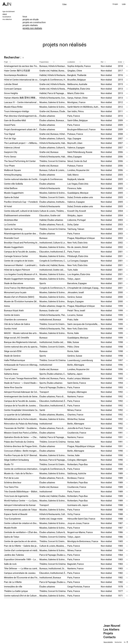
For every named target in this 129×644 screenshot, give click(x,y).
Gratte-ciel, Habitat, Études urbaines (53, 496)
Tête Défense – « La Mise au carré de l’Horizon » (22, 568)
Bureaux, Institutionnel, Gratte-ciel (53, 568)
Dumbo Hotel (10, 329)
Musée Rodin (10, 528)
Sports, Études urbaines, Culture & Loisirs (53, 374)
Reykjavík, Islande (76, 179)
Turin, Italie (73, 270)
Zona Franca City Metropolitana (19, 288)
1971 (120, 596)
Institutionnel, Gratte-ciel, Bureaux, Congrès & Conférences (53, 270)
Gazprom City (11, 152)
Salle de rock (10, 564)
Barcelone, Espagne (77, 283)
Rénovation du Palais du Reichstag (21, 424)
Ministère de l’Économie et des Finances (22, 577)
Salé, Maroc (73, 175)
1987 (120, 523)
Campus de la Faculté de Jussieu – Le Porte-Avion (22, 405)
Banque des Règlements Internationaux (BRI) (22, 342)
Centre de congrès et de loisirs (19, 261)
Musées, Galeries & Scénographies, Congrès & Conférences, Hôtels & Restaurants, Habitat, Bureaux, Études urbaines (53, 419)
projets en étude (31, 19)
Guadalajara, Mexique (78, 193)
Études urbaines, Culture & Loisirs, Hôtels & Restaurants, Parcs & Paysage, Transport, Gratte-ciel (53, 138)
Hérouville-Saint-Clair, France (81, 519)
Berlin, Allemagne (76, 365)
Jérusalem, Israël (76, 292)
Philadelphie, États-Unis (79, 89)
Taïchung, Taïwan (76, 229)
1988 (120, 505)
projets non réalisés (32, 28)
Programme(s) (47, 62)
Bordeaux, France (76, 478)
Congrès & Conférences (51, 179)
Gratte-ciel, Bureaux (49, 152)
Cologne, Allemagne (77, 392)
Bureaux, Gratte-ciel (49, 310)
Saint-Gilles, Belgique (78, 120)
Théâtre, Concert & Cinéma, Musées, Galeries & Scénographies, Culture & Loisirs (53, 324)
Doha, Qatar (73, 224)
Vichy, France (74, 514)
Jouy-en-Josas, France (78, 523)
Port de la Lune (11, 478)
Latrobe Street (11, 84)
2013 (120, 89)
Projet (7, 62)
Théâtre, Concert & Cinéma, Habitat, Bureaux (53, 464)
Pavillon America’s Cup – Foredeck (21, 202)
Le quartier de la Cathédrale (17, 415)
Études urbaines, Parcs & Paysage (53, 428)
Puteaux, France (75, 134)
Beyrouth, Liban (75, 143)
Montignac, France (76, 102)
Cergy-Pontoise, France (79, 587)
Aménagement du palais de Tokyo (21, 510)
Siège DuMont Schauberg (16, 460)
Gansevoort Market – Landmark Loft (22, 265)
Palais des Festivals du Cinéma (19, 442)
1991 (120, 433)
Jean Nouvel (112, 626)
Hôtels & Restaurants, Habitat (53, 157)
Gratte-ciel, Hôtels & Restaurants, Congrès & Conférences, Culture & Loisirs (53, 89)
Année (121, 62)
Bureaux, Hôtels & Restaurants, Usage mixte (53, 66)
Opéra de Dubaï (11, 197)
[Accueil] (7, 3)
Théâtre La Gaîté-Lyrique (16, 591)
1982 (120, 573)
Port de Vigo (10, 138)
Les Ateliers (111, 630)
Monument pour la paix (15, 292)
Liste (124, 4)
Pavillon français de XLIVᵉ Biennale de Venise (22, 455)
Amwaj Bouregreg (13, 175)
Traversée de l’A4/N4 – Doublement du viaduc (22, 428)
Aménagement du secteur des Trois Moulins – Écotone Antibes (22, 66)
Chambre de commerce (16, 319)
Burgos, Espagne (75, 301)
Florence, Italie (74, 188)
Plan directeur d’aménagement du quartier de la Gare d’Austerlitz (22, 116)
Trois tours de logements (16, 496)
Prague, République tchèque (81, 238)
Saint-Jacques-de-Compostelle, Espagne (84, 324)
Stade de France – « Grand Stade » (21, 383)
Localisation (74, 62)
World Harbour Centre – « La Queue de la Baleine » (22, 501)
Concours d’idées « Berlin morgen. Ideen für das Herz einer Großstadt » (22, 451)
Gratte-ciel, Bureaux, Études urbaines (53, 111)
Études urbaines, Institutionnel (53, 202)
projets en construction (34, 22)
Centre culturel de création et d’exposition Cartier (22, 523)
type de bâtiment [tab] (9, 11)
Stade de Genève (12, 356)
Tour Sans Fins (11, 487)
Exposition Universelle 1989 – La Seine (22, 559)
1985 (120, 541)
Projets (108, 633)
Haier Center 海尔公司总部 (17, 71)
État (103, 62)
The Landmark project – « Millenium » (22, 143)
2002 (120, 243)
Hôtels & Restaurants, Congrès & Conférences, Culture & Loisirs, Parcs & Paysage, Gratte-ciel (53, 98)
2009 (120, 120)
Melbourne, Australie (77, 84)
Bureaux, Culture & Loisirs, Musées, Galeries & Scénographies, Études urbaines (53, 170)
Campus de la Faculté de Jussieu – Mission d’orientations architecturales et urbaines (22, 252)
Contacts (109, 637)
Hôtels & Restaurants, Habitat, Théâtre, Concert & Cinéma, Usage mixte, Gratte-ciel (53, 143)
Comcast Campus (13, 89)
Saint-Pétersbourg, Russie (80, 152)
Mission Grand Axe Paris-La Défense (22, 433)
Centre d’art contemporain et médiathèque (22, 550)
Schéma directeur (13, 482)
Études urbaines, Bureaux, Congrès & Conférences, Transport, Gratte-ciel (53, 120)
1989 (120, 469)
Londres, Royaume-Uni (78, 170)
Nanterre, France (75, 396)
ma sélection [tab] (7, 19)
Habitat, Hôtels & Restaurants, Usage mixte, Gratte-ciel (53, 75)
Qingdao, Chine (75, 71)
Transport (44, 392)
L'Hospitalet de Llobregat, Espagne (84, 288)
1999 (120, 306)
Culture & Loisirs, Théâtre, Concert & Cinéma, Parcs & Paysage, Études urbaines (53, 211)
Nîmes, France (74, 410)
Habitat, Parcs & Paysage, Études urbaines (53, 437)
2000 (120, 292)
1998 (120, 342)
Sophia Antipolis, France (79, 66)
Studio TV (9, 464)
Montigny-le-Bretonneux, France (83, 541)
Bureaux (43, 238)
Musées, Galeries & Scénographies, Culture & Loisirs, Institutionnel (53, 596)
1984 (120, 550)
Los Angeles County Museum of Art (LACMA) (22, 274)
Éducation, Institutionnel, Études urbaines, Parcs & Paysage (53, 573)
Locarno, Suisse (75, 315)
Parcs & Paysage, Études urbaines (53, 387)
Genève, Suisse (75, 297)
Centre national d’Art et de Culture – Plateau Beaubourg (22, 596)
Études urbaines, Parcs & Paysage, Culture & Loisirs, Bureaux (53, 224)
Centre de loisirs (12, 315)
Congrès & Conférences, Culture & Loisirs (53, 261)
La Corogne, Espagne (78, 261)
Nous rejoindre (108, 642)
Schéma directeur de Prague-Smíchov (22, 446)
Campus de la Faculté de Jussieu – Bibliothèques (22, 401)
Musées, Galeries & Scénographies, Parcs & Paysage (53, 102)
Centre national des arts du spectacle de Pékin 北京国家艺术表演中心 (22, 347)
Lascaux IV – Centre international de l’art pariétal (22, 102)
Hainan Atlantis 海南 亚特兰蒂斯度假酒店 (22, 98)
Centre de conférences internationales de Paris (22, 469)
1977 (120, 591)
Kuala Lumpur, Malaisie (79, 378)
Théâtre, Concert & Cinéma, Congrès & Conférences (53, 541)
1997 (120, 360)
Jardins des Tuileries (14, 555)
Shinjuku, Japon (75, 215)
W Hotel (8, 206)
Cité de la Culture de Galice (17, 324)
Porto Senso (10, 157)
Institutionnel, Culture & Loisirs (53, 243)
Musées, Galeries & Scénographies (53, 107)
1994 (120, 383)
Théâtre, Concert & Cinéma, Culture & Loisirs (53, 347)
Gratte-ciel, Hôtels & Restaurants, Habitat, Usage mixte (53, 84)
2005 (120, 175)
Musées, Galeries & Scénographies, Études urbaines (53, 501)
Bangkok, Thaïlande (77, 75)
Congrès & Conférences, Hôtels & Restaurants (53, 80)
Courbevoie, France (77, 433)
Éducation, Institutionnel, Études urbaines (53, 252)
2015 (120, 80)
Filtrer (64, 4)
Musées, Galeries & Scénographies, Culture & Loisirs (53, 550)
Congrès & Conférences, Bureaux (53, 469)
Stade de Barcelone (14, 283)
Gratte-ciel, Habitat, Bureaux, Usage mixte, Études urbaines (53, 265)
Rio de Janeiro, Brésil (78, 247)
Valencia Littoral (12, 147)
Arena (7, 306)
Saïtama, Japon (75, 374)
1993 (120, 387)
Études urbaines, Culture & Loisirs (53, 532)
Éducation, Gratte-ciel (50, 215)
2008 (120, 134)
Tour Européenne (12, 519)
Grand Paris (10, 125)
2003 (120, 220)
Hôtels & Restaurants (50, 188)
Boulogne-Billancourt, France (81, 129)
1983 (120, 559)
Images (115, 4)
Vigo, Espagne (74, 138)
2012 (120, 102)
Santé (42, 410)
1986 (120, 532)
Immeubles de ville (13, 587)
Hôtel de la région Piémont (17, 270)
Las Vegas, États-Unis (78, 184)
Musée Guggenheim (14, 193)
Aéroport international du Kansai (20, 505)
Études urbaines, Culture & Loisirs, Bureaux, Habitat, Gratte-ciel (53, 147)
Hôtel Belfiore (11, 188)
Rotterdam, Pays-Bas (78, 464)
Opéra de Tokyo (12, 537)
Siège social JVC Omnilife (17, 338)
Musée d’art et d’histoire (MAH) (19, 297)
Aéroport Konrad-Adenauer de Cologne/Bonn (22, 392)
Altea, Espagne (75, 157)
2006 (120, 152)
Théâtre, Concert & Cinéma (53, 161)
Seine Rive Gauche (13, 387)
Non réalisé (106, 66)
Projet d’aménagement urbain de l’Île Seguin (22, 129)
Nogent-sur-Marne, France (80, 532)
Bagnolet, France (76, 564)
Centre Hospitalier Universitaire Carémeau (22, 410)
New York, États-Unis (77, 243)
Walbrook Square (12, 170)
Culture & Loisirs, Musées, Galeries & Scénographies (53, 546)
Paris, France (74, 116)
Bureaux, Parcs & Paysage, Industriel (53, 460)
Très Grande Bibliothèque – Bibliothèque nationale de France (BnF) (22, 491)
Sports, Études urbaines (51, 383)
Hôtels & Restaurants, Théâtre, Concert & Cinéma (53, 329)
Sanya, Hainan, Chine (77, 98)
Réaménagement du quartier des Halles (22, 233)
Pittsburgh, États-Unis (78, 256)
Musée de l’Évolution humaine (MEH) (22, 301)
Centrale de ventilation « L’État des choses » (22, 532)
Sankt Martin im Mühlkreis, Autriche (84, 107)
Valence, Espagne (76, 147)
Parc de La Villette (13, 582)
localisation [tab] (7, 17)
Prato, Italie (73, 319)
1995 (120, 374)
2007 (120, 138)
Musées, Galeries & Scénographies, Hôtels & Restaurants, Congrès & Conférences (53, 301)
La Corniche (10, 224)
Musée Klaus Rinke (13, 107)
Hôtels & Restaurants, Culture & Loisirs (53, 514)
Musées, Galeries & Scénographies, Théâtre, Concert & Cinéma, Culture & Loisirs (53, 256)
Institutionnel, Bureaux (50, 319)
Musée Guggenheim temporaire (19, 279)
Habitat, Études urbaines (51, 220)
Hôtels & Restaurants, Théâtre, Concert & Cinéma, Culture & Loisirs (53, 315)
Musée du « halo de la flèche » (19, 473)
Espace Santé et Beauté (16, 514)
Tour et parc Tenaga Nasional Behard (22, 378)
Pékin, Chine (73, 347)
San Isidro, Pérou (76, 111)
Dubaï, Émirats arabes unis (80, 197)
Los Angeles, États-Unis (79, 274)
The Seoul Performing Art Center (20, 161)
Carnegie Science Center (16, 256)
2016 (120, 75)
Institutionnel (46, 365)
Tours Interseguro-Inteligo (17, 111)
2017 (120, 71)
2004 (120, 211)
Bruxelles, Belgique (77, 80)
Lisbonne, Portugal (76, 220)
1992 (120, 392)
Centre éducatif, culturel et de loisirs (21, 211)
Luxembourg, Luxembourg (80, 360)
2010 (120, 116)
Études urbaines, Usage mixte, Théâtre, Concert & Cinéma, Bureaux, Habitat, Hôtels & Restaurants (53, 306)
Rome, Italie (73, 333)
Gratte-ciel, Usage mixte (51, 519)
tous (25, 16)
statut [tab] (5, 14)
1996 (120, 365)
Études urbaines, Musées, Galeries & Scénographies (53, 415)
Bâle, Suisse (73, 342)
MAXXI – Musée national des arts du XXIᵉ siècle (22, 333)
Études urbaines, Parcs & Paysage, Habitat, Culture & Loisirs (53, 396)
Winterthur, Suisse (76, 419)
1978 (120, 587)
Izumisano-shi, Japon (78, 505)
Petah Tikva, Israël (76, 310)
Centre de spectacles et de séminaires (22, 541)
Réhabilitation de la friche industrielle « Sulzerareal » (22, 419)
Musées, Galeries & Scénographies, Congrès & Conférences (53, 292)
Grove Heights (11, 93)
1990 (120, 451)
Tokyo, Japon (74, 279)
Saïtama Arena (11, 374)
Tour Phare (9, 166)
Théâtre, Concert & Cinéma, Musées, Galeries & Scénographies (53, 197)
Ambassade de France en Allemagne (22, 365)
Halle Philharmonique (15, 360)
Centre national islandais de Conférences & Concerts (22, 179)
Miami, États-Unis (76, 93)
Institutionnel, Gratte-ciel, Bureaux (53, 342)
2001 (120, 252)
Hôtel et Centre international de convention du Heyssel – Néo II (22, 80)
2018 (120, 66)
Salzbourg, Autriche (77, 473)
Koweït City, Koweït (77, 211)
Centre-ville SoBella (13, 184)
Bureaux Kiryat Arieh (14, 310)
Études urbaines (47, 116)
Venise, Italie (73, 442)
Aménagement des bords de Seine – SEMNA (22, 396)
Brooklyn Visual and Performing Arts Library (22, 243)
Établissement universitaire (17, 215)
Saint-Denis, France (77, 383)
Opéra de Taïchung (13, 229)
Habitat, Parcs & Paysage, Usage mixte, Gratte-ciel (53, 93)
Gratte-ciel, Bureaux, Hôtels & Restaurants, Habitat (53, 134)
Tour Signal (9, 134)
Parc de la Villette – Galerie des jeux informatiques (22, 546)
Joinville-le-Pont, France (79, 428)
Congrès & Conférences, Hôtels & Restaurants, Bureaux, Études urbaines (53, 288)
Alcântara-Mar (11, 220)
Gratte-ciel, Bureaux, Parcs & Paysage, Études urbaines (53, 378)
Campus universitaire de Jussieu (20, 573)
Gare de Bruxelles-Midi (15, 120)
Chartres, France (75, 415)
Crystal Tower (11, 369)
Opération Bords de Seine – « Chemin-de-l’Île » (22, 437)
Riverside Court (11, 238)
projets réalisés (30, 25)
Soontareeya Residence (16, 75)
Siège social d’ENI (13, 351)
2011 (120, 111)
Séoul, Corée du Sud (77, 161)
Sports (43, 283)
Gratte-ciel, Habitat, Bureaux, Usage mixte (53, 71)
